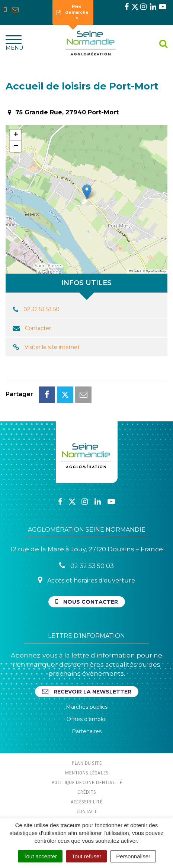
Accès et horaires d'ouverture (86, 580)
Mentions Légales (86, 773)
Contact (87, 811)
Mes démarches (73, 12)
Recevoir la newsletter (87, 691)
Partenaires (87, 731)
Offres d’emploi (86, 719)
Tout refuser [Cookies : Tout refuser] (86, 856)
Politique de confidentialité (87, 782)
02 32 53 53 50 (41, 309)
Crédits (87, 792)
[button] (87, 192)
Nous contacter (87, 602)
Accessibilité (86, 802)
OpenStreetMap (156, 271)
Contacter (38, 328)
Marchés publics (87, 707)
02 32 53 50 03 (86, 566)
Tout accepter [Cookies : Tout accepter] (40, 856)
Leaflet (135, 271)
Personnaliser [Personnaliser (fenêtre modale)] (133, 856)
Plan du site (86, 763)
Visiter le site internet (52, 347)
